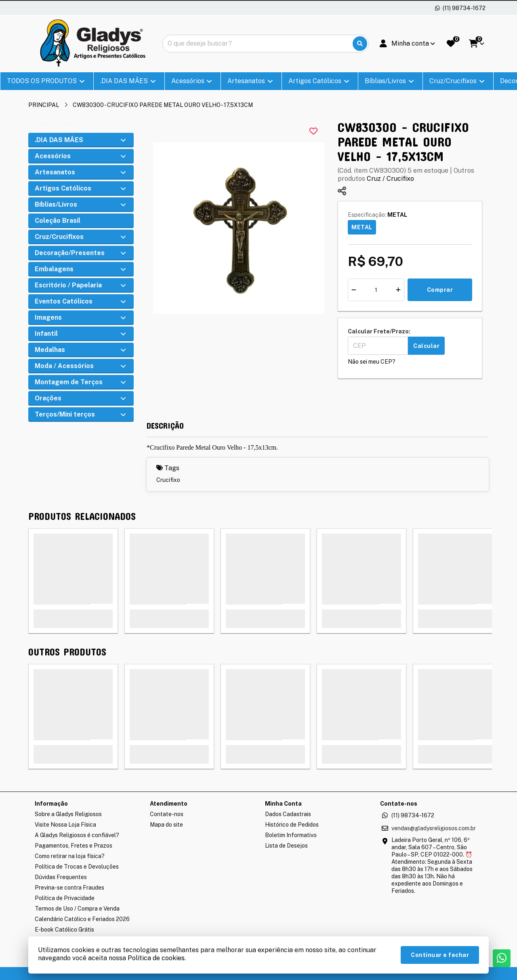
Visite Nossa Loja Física (65, 825)
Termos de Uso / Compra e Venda (77, 909)
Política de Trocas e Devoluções (77, 867)
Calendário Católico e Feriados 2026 (82, 919)
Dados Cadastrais (288, 814)
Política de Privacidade (65, 898)
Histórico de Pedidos (292, 825)
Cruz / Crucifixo (390, 179)
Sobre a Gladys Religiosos (68, 814)
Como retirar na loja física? (70, 856)
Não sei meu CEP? (372, 362)
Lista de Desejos (286, 846)
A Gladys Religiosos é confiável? (77, 835)
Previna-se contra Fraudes (69, 888)
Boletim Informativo (291, 835)
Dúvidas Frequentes (61, 877)
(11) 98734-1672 (413, 815)
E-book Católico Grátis (64, 930)
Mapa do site (166, 825)
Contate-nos (167, 814)
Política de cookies (156, 958)
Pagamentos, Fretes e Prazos (74, 846)
